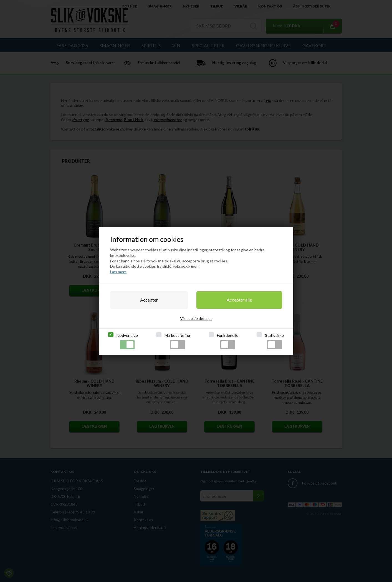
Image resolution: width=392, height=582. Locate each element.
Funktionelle (228, 341)
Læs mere (118, 272)
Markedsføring (177, 341)
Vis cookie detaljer (196, 318)
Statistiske (274, 341)
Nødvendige (127, 341)
